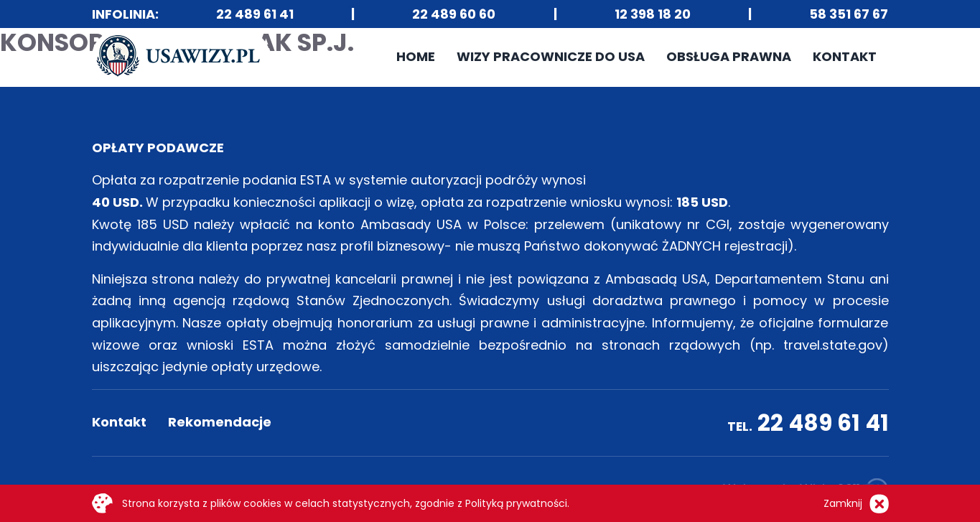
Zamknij (843, 503)
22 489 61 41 (255, 14)
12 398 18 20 (653, 14)
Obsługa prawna (729, 56)
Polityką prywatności (516, 503)
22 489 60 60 (454, 14)
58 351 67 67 (849, 14)
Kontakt (845, 56)
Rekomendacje (220, 422)
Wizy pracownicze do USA (551, 56)
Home (416, 56)
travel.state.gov (833, 345)
